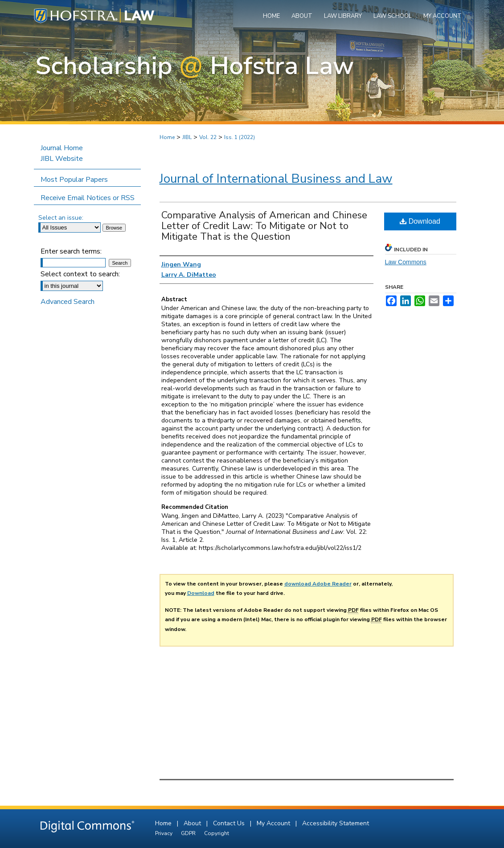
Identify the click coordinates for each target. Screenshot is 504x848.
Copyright (217, 833)
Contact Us (230, 823)
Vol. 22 (208, 137)
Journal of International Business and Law (276, 179)
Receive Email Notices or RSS (88, 198)
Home (167, 137)
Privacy (164, 833)
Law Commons (406, 262)
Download (420, 221)
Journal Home (62, 148)
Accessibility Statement (336, 823)
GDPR (189, 833)
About (193, 823)
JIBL (187, 137)
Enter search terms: (71, 251)
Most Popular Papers (74, 180)
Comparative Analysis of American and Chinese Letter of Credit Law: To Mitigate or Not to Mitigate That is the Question (264, 226)
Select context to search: (80, 274)
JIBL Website (62, 159)
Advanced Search (68, 302)
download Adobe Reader (318, 584)
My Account (274, 823)
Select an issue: (61, 218)
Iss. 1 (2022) (240, 137)
